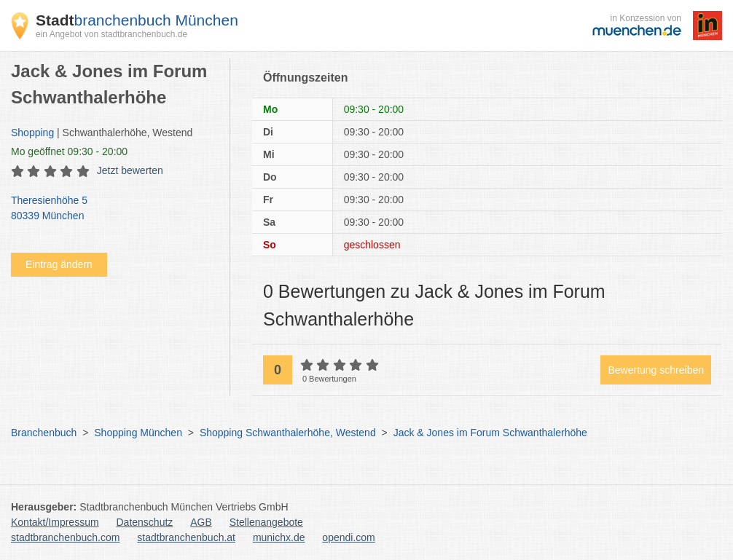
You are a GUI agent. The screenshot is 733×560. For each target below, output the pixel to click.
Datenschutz (145, 522)
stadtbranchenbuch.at (186, 537)
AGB (201, 522)
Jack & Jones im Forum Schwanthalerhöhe (490, 433)
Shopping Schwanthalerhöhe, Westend (288, 433)
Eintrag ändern (59, 264)
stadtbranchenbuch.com (65, 537)
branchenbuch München (137, 20)
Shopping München (138, 433)
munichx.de (279, 537)
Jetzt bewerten (130, 170)
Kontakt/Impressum (55, 522)
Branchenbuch (44, 433)
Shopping (32, 133)
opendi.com (348, 537)
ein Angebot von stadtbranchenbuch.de (111, 34)
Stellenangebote (266, 522)
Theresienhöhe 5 (113, 209)
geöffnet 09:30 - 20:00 (69, 151)
